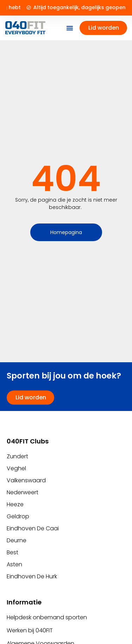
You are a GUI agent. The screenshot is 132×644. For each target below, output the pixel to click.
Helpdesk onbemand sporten (47, 617)
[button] (70, 28)
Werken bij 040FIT (30, 630)
